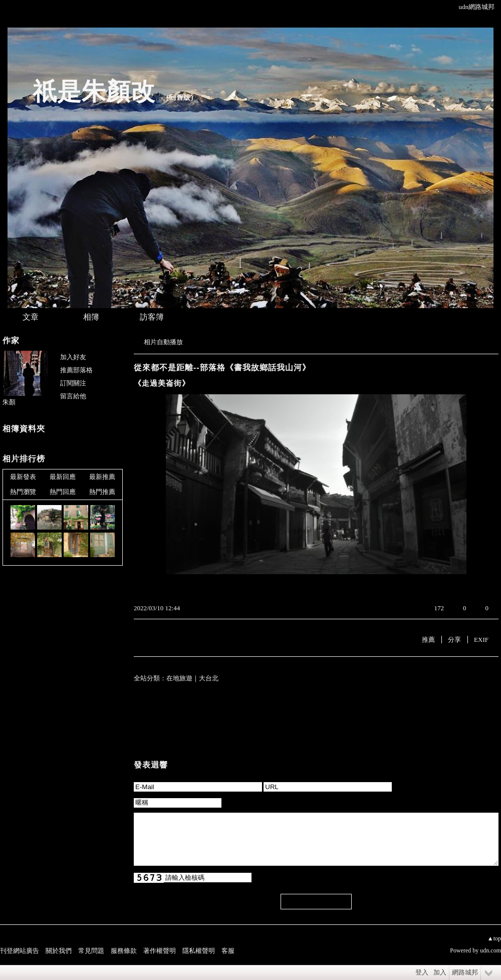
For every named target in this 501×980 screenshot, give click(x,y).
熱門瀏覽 (23, 492)
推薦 (428, 640)
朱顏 (9, 402)
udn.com (490, 950)
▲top (494, 938)
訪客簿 (152, 317)
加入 (440, 972)
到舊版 (180, 97)
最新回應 (63, 477)
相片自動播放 (163, 342)
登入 (422, 972)
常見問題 (91, 951)
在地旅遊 (179, 678)
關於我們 (59, 951)
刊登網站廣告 (20, 951)
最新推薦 (102, 477)
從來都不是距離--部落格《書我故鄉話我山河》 (222, 367)
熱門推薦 (102, 492)
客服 (228, 951)
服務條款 (124, 951)
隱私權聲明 (199, 951)
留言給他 (73, 396)
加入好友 (73, 357)
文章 (31, 317)
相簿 (91, 317)
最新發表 (23, 477)
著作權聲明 (160, 951)
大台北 (209, 678)
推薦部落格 (76, 370)
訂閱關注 (73, 383)
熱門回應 (63, 492)
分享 (454, 640)
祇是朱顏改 (94, 91)
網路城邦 (465, 972)
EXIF (481, 640)
